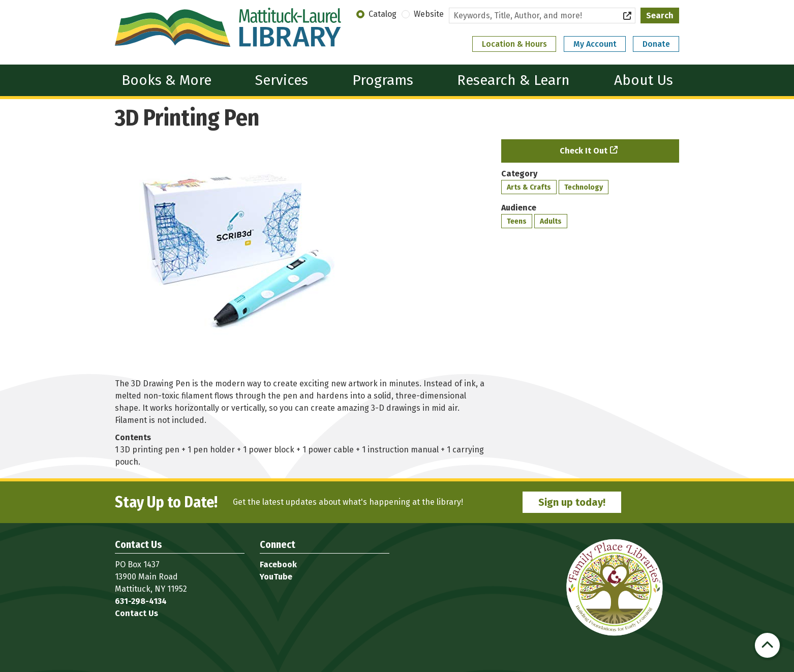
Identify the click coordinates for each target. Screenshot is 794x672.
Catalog (383, 14)
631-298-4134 (141, 601)
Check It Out (584, 151)
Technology (584, 187)
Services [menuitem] (282, 80)
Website (429, 14)
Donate (656, 44)
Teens (517, 221)
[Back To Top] (767, 645)
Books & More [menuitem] (166, 80)
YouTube (276, 577)
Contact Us (136, 613)
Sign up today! (572, 502)
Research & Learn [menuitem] (513, 80)
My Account (595, 44)
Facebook (278, 564)
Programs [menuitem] (383, 80)
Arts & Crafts (529, 187)
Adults (551, 221)
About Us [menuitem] (644, 80)
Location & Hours (514, 44)
